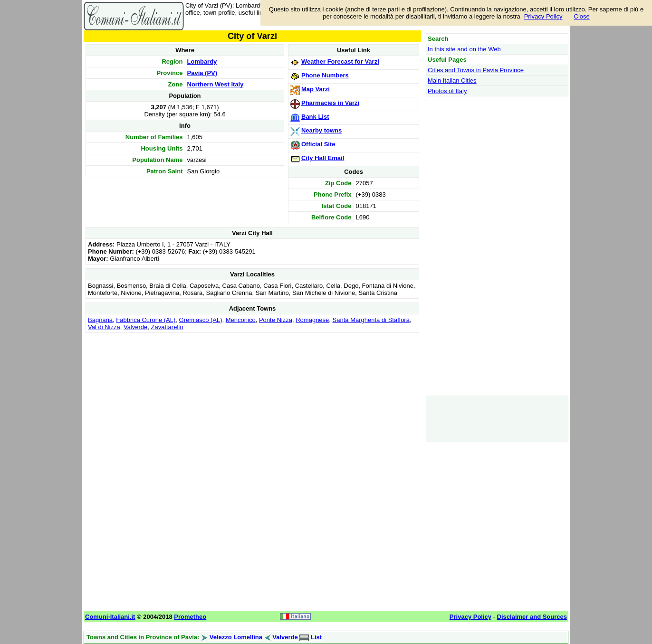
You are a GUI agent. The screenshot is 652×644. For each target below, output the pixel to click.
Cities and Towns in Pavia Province (476, 70)
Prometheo (190, 617)
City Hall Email (323, 158)
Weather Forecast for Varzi (340, 62)
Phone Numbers (325, 75)
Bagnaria (100, 320)
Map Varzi (316, 89)
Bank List (315, 117)
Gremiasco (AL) (201, 320)
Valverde (135, 327)
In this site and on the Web (464, 49)
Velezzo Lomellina (236, 637)
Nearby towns (321, 130)
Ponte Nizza (276, 320)
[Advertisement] (252, 402)
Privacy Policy (543, 16)
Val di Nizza (104, 327)
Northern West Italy (216, 84)
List (316, 637)
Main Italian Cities (452, 80)
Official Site (318, 144)
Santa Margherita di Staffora (371, 320)
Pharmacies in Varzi (330, 103)
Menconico (241, 320)
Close (582, 16)
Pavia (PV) (202, 73)
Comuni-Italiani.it (110, 617)
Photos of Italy (447, 91)
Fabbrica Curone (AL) (146, 320)
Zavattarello (167, 327)
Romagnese (312, 320)
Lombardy (202, 62)
